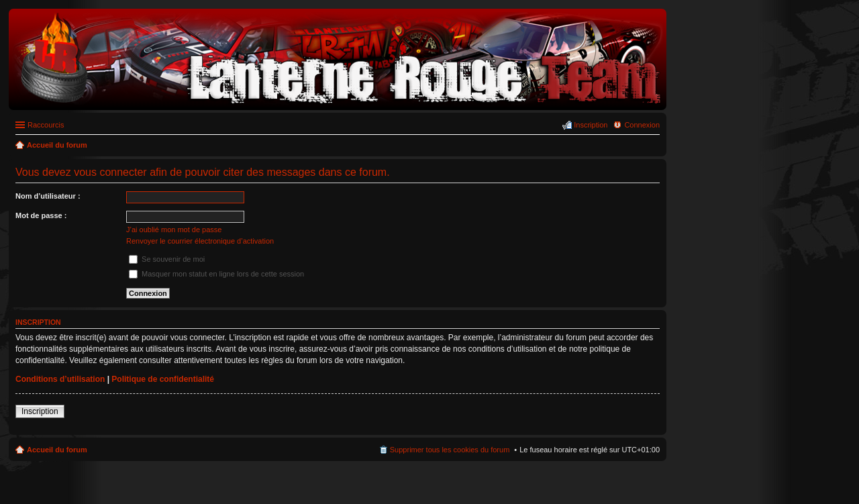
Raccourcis (46, 125)
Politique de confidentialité (163, 379)
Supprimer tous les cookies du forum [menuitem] (450, 450)
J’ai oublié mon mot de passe (174, 230)
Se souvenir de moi (167, 259)
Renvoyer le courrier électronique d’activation (200, 241)
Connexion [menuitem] (642, 125)
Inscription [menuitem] (591, 125)
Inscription (40, 411)
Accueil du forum (57, 450)
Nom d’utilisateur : (48, 196)
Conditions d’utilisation (60, 379)
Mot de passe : (41, 215)
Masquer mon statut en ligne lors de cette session (216, 274)
